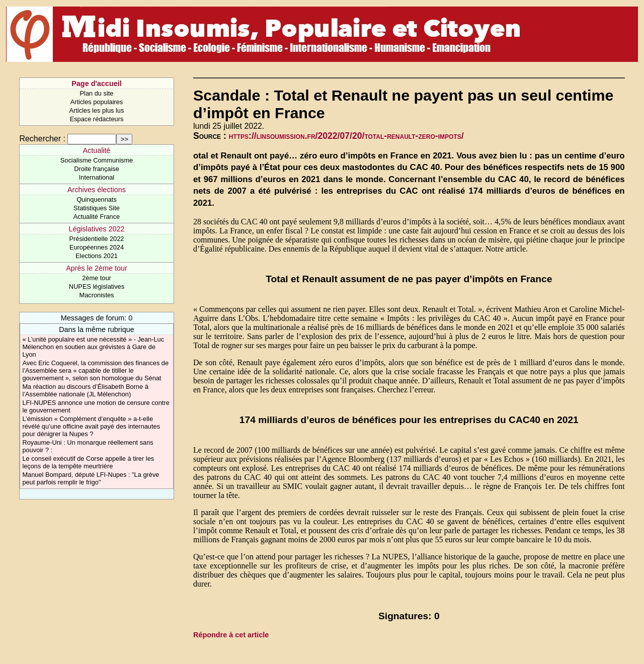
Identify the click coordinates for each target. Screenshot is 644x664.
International (97, 177)
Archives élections (97, 190)
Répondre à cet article (231, 635)
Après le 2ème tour (97, 268)
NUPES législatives (97, 286)
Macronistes (96, 295)
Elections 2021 (97, 256)
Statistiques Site (97, 208)
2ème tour (97, 278)
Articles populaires (97, 102)
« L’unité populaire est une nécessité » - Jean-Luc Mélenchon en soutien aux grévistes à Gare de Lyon (93, 347)
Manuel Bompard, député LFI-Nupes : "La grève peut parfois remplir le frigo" (91, 478)
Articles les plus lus (97, 110)
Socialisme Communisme (97, 160)
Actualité (96, 150)
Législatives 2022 (96, 229)
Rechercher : (42, 139)
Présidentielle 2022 (97, 239)
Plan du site (97, 93)
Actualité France (97, 217)
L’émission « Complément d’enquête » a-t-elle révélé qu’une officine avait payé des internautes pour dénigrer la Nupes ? (91, 426)
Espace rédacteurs (97, 119)
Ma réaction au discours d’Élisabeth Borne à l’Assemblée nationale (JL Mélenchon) (85, 390)
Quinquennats (97, 199)
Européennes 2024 (97, 247)
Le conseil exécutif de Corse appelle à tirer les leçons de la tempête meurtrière (88, 462)
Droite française (97, 169)
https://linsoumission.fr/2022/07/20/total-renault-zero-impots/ (346, 136)
